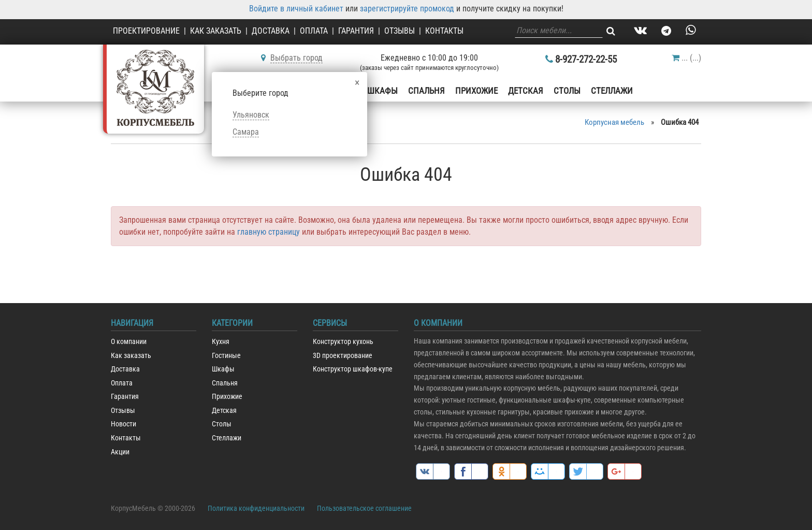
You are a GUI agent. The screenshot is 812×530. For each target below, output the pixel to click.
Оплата (314, 31)
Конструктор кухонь (343, 342)
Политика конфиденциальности (256, 508)
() (686, 58)
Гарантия (356, 31)
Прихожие (476, 91)
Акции (120, 452)
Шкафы (382, 91)
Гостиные (226, 356)
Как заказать (216, 31)
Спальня (426, 91)
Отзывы (400, 31)
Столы (567, 91)
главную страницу (269, 232)
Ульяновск (251, 115)
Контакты (444, 31)
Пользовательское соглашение (364, 508)
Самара (246, 132)
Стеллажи (612, 91)
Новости (124, 424)
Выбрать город (296, 58)
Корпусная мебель (614, 122)
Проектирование (146, 31)
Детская (526, 91)
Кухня (221, 342)
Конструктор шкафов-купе (353, 369)
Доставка (271, 31)
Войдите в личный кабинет (296, 9)
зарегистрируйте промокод (407, 9)
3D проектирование (343, 356)
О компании (129, 342)
